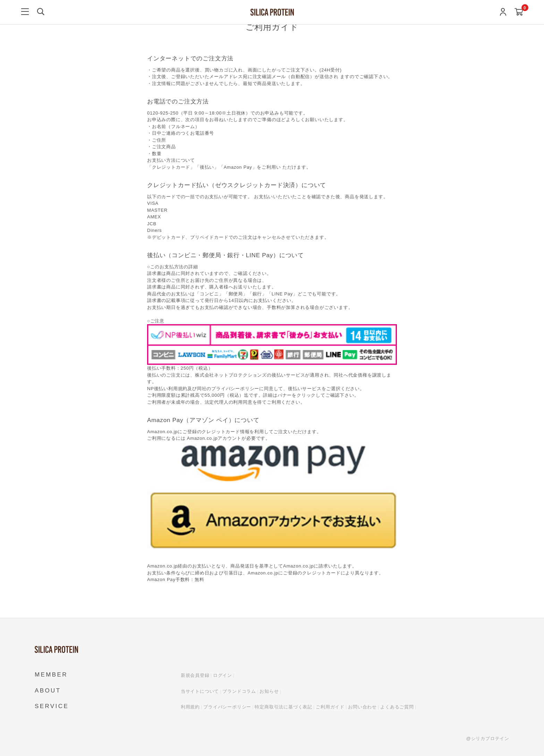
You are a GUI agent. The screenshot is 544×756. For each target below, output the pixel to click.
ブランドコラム (239, 691)
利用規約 (190, 707)
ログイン (223, 675)
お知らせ (269, 691)
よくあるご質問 (397, 707)
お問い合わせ (362, 707)
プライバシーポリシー (227, 707)
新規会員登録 (195, 675)
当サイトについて (200, 691)
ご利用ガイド (330, 707)
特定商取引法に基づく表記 (283, 707)
